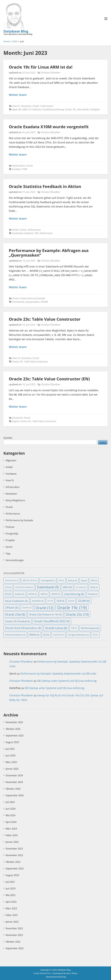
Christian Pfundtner (51, 73)
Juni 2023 (11, 888)
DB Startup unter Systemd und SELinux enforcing (67, 681)
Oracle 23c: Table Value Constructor (45, 319)
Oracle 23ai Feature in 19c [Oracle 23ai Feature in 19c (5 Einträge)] (45, 614)
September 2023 (15, 869)
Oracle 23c (17, 362)
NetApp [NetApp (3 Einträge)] (93, 594)
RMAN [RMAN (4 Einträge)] (34, 635)
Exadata (16, 169)
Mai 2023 (10, 895)
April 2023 (11, 902)
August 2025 (12, 742)
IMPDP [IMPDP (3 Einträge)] (56, 594)
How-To (16, 106)
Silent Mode (83, 109)
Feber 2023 (12, 915)
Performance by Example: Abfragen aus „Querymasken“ (49, 253)
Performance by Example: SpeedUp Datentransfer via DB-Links (58, 674)
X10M (24, 169)
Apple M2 (17, 109)
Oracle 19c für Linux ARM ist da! (41, 67)
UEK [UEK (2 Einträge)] (95, 635)
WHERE (44, 302)
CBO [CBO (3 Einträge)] (94, 580)
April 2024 (11, 822)
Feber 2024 (12, 835)
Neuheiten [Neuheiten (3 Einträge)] (38, 601)
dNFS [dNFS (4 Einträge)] (67, 587)
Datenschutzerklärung (56, 977)
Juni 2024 (11, 809)
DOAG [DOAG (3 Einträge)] (94, 587)
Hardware (11, 474)
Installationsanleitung (53, 109)
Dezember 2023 (14, 849)
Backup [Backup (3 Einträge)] (73, 580)
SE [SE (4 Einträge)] (46, 635)
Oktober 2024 (13, 789)
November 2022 (14, 935)
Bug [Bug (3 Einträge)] (84, 580)
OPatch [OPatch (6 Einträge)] (12, 608)
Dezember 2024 (14, 775)
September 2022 (15, 948)
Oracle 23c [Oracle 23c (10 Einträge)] (77, 614)
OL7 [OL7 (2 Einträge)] (50, 601)
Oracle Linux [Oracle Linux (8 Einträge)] (56, 628)
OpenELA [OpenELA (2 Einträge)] (27, 608)
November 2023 (14, 855)
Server (9, 547)
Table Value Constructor (36, 362)
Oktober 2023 (13, 862)
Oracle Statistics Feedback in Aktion (45, 186)
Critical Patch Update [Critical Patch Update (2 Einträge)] (24, 587)
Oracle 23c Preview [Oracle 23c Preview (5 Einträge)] (18, 621)
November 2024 (14, 782)
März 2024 (11, 829)
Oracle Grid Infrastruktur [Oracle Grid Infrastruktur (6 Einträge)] (23, 628)
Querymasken (33, 302)
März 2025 (11, 762)
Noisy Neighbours (15, 500)
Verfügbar (95, 109)
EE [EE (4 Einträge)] (8, 594)
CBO (36, 233)
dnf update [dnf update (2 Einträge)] (81, 587)
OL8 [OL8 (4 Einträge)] (60, 601)
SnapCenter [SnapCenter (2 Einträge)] (59, 635)
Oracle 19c (70, 109)
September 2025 (15, 736)
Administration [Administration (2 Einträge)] (12, 580)
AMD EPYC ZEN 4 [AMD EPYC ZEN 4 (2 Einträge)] (30, 580)
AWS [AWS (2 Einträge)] (61, 580)
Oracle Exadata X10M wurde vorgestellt (49, 127)
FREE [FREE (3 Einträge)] (44, 594)
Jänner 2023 (12, 922)
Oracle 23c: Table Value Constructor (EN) (49, 379)
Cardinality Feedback (22, 233)
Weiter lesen (18, 95)
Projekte (10, 540)
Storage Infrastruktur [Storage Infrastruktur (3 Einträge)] (78, 635)
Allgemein (11, 460)
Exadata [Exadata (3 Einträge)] (20, 594)
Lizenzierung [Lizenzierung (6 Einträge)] (74, 594)
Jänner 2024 (12, 842)
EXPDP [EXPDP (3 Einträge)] (33, 594)
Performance (47, 106)
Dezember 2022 (14, 928)
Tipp (8, 554)
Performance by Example (33, 298)
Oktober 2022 (13, 942)
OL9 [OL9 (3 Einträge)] (71, 601)
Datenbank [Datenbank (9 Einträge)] (48, 587)
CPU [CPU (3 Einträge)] (8, 587)
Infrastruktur (19, 166)
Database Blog (16, 31)
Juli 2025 (10, 749)
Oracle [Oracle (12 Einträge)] (44, 608)
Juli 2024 (10, 802)
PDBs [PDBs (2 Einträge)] (74, 628)
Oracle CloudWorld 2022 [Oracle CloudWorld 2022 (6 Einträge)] (52, 621)
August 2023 (12, 875)
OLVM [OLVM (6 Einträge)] (84, 601)
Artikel (15, 230)
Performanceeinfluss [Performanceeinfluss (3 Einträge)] (15, 635)
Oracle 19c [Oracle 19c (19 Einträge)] (72, 608)
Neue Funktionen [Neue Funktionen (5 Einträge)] (17, 601)
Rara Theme (72, 973)
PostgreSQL (12, 534)
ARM (25, 109)
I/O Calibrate (35, 109)
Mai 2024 (10, 815)
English (16, 421)
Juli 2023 (10, 882)
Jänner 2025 (12, 769)
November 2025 (14, 722)
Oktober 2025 (13, 729)
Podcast (10, 527)
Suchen (8, 438)
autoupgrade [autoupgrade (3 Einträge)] (48, 580)
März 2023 (11, 908)
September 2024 (15, 795)
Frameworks (18, 302)
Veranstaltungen (15, 560)
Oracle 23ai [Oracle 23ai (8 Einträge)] (15, 614)
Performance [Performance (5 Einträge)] (90, 628)
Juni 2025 (11, 755)
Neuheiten (26, 106)
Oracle (36, 106)
